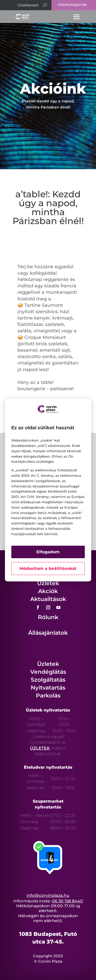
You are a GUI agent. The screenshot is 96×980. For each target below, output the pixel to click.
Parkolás (48, 696)
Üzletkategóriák (72, 5)
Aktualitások (48, 599)
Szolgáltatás (48, 680)
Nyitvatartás (48, 688)
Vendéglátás (48, 672)
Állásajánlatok (48, 633)
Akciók (48, 591)
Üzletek (48, 583)
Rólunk (48, 617)
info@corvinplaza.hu (48, 895)
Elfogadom (48, 552)
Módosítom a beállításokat (48, 568)
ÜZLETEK (40, 748)
